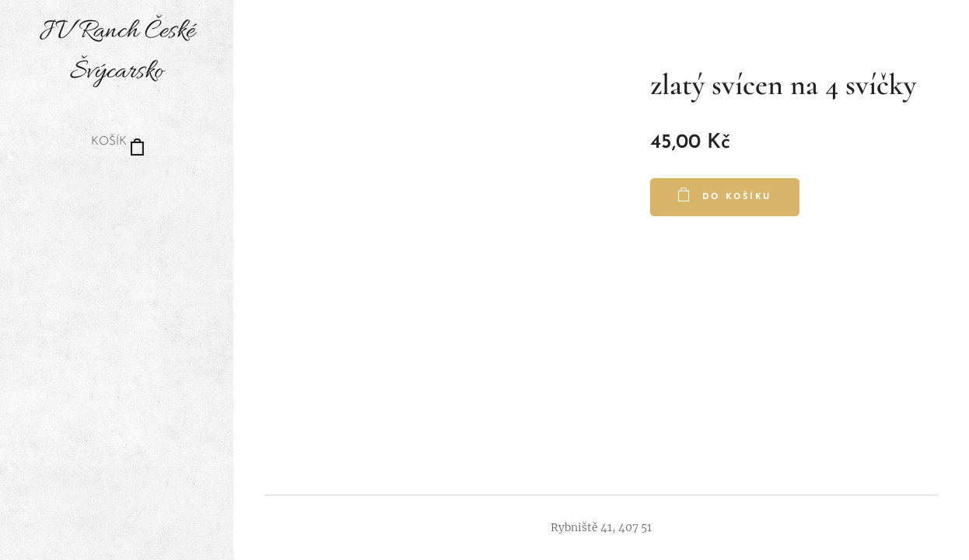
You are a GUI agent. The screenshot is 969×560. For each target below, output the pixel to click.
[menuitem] (117, 189)
